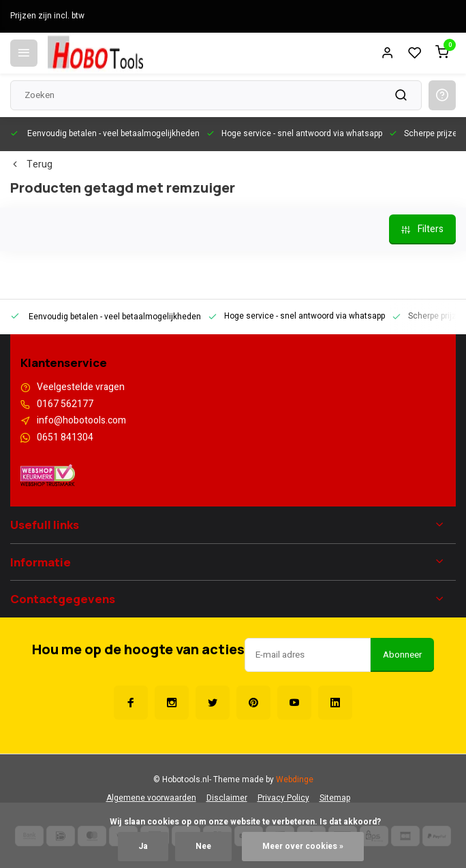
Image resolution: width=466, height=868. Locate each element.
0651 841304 (65, 438)
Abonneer (402, 655)
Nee (203, 847)
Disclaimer (227, 798)
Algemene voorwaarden (151, 798)
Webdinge (295, 780)
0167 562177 (65, 404)
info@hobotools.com (81, 421)
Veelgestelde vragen (81, 387)
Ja (143, 847)
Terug (31, 165)
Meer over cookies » (303, 847)
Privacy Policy (283, 798)
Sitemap (335, 798)
